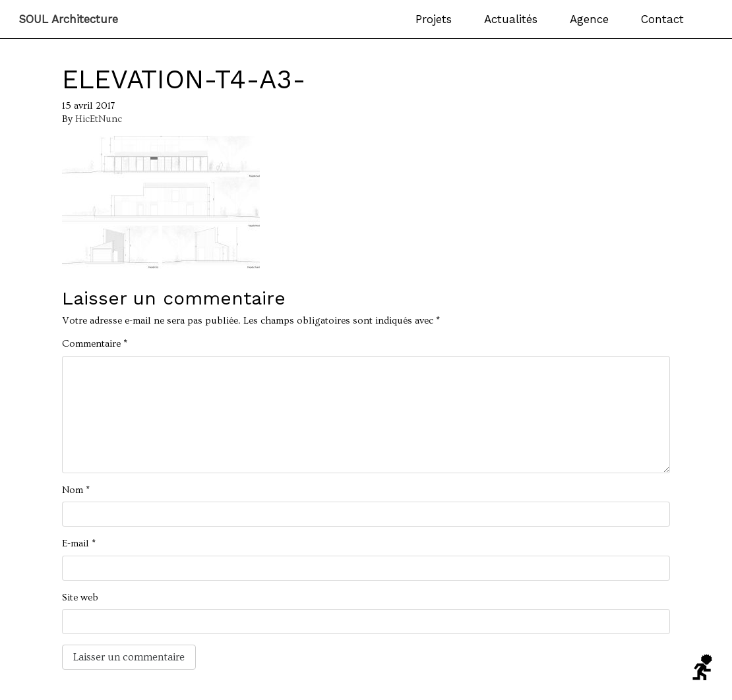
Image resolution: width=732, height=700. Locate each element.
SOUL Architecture (68, 19)
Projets (434, 19)
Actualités (511, 19)
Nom (76, 490)
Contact (662, 19)
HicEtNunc (99, 119)
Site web (80, 598)
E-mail (79, 543)
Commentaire (95, 344)
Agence (589, 19)
